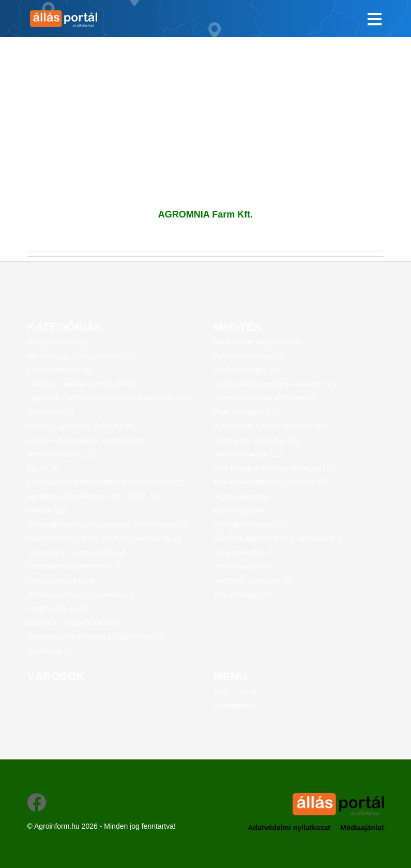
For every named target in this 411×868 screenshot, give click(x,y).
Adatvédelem (235, 706)
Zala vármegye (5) (243, 595)
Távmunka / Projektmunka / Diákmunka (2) (96, 637)
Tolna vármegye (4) (245, 552)
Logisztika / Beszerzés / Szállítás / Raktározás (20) (109, 398)
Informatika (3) (51, 412)
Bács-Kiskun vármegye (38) (258, 342)
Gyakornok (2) (50, 651)
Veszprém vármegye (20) (254, 581)
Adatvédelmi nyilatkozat (290, 828)
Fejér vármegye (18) (246, 412)
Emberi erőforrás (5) (60, 370)
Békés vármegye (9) (246, 370)
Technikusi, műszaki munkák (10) (81, 595)
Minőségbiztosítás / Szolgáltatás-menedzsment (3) (109, 524)
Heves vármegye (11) (248, 454)
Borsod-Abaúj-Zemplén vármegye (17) (275, 384)
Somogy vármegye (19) (251, 524)
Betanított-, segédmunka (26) (74, 623)
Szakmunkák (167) (58, 609)
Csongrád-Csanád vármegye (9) (265, 398)
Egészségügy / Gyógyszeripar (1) (81, 356)
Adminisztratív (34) (58, 342)
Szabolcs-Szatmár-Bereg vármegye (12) (278, 538)
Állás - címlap (235, 691)
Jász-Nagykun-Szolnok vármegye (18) (275, 468)
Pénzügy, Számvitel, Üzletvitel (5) (81, 426)
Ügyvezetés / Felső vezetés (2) (77, 552)
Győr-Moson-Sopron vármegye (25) (271, 426)
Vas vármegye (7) (242, 566)
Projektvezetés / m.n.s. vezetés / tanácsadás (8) (104, 538)
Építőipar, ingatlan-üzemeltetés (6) (82, 384)
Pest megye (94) (240, 510)
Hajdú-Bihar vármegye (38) (257, 440)
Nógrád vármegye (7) (248, 497)
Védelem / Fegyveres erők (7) (75, 566)
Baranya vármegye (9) (249, 356)
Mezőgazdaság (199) (62, 581)
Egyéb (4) (43, 468)
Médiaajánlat (362, 828)
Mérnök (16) (47, 510)
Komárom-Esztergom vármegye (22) (272, 482)
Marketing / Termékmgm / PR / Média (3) (93, 497)
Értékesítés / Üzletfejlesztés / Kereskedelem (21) (105, 482)
